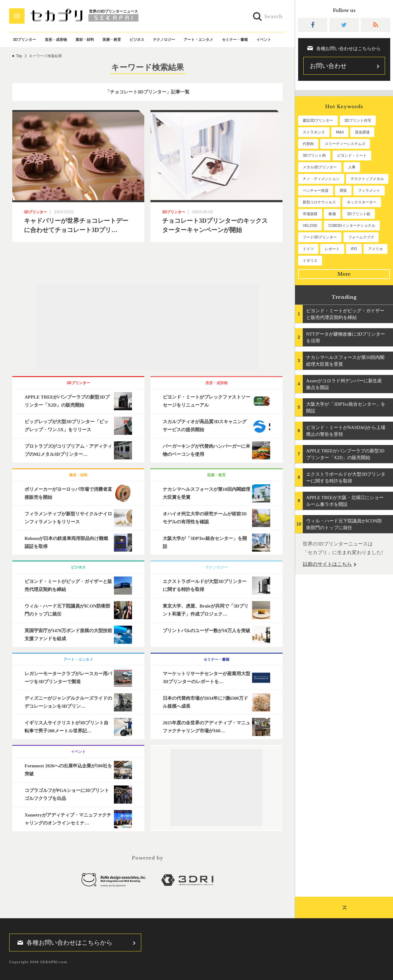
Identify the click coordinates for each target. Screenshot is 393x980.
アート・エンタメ (198, 40)
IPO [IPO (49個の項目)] (354, 249)
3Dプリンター (24, 40)
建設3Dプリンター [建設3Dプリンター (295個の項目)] (318, 120)
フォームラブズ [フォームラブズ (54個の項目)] (361, 237)
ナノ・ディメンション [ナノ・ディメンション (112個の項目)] (321, 179)
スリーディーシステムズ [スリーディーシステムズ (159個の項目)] (345, 144)
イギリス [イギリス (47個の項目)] (310, 261)
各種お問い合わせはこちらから (63, 943)
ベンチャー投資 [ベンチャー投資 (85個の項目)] (316, 191)
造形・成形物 (56, 40)
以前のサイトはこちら (327, 564)
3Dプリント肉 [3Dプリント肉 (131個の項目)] (314, 155)
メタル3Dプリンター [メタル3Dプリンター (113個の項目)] (320, 167)
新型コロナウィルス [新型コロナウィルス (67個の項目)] (319, 202)
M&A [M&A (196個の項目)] (340, 132)
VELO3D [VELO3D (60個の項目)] (310, 226)
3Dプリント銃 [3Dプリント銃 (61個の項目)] (358, 214)
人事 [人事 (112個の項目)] (352, 167)
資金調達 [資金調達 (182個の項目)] (362, 132)
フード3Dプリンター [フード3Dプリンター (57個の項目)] (320, 237)
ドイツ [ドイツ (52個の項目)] (308, 249)
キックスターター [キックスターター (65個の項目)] (362, 202)
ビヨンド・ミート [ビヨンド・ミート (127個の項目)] (352, 155)
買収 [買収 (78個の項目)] (343, 191)
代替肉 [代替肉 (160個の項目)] (308, 144)
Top (19, 56)
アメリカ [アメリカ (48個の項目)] (375, 249)
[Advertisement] (147, 327)
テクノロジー (164, 40)
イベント (264, 40)
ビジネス (137, 40)
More (344, 274)
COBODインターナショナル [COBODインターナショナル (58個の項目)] (352, 226)
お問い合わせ (328, 66)
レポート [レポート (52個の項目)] (332, 249)
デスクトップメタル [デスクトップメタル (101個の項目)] (367, 179)
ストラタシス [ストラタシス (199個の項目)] (314, 132)
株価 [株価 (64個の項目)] (332, 214)
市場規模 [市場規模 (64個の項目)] (310, 214)
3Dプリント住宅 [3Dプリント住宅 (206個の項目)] (358, 120)
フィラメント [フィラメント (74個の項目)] (369, 191)
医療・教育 (112, 40)
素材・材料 (85, 40)
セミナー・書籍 (235, 40)
